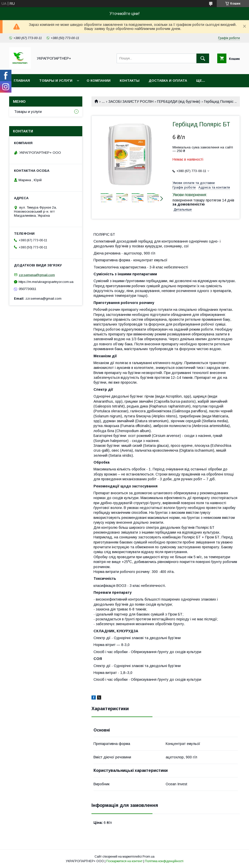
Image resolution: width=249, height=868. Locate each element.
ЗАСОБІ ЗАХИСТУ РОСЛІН (131, 101)
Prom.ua (149, 857)
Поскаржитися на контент (124, 861)
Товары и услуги (56, 81)
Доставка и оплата (168, 81)
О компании (99, 81)
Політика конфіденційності (164, 861)
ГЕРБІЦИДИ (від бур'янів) (179, 101)
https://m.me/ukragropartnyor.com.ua (46, 282)
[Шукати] (203, 58)
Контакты (130, 81)
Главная (22, 81)
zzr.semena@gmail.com (37, 275)
